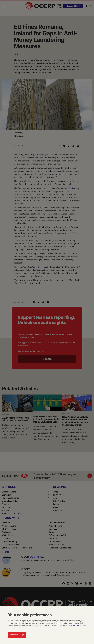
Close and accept (17, 635)
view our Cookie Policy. (77, 626)
